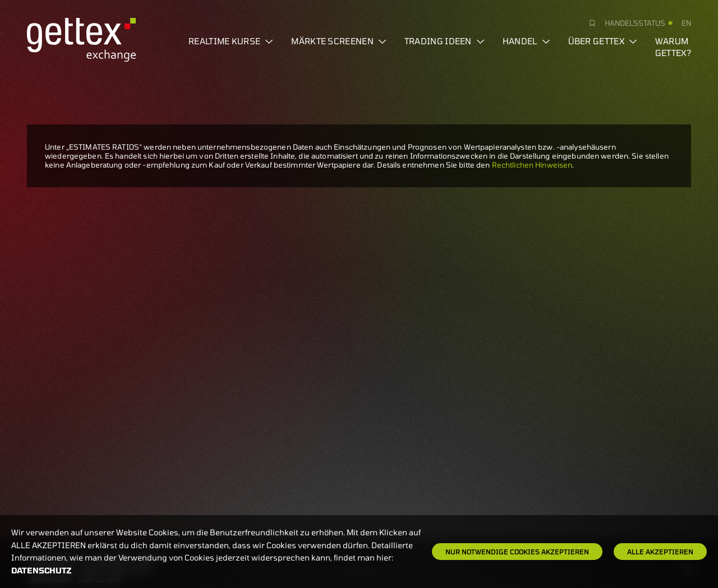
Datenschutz (42, 570)
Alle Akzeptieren (660, 552)
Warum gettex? (673, 47)
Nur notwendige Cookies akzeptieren (517, 552)
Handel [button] (526, 41)
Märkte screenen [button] (339, 41)
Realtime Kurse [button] (231, 41)
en (686, 23)
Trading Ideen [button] (445, 41)
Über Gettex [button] (603, 41)
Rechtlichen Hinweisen (532, 165)
